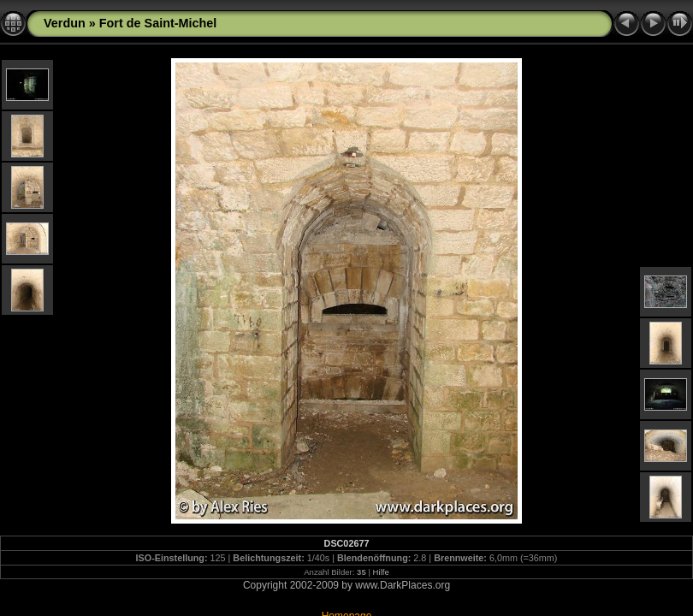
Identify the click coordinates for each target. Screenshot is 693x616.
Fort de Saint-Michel (158, 23)
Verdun (65, 23)
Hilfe (381, 572)
